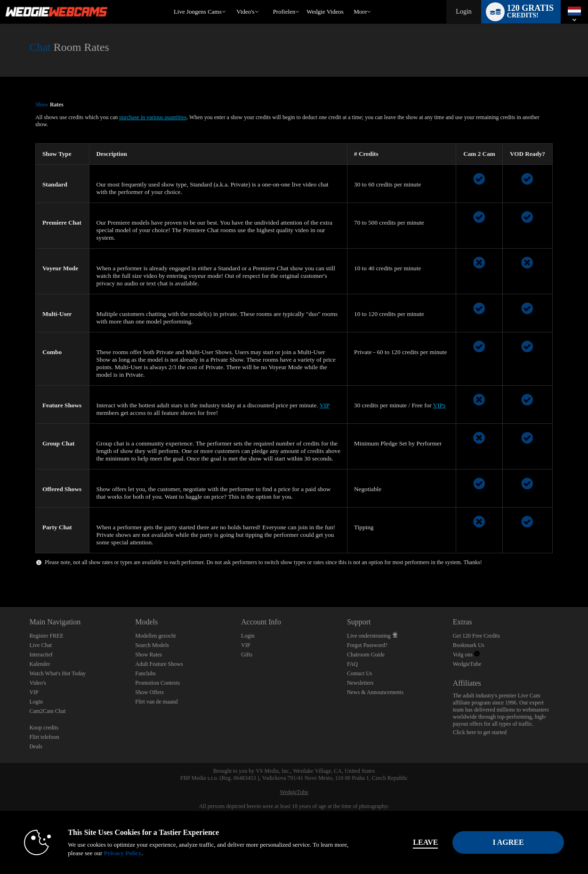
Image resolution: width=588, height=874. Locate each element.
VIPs (439, 405)
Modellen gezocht (155, 636)
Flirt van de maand (156, 702)
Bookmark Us (469, 645)
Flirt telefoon (44, 737)
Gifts (247, 655)
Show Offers (149, 692)
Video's (245, 12)
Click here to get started (480, 732)
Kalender (40, 664)
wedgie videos (325, 12)
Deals (36, 746)
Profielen (284, 12)
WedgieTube (467, 664)
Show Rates (149, 655)
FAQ (352, 664)
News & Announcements (375, 692)
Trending (232, 0)
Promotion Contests (157, 683)
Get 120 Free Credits (476, 636)
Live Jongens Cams (198, 12)
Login (463, 12)
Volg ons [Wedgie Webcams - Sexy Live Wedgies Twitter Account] (466, 655)
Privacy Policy (122, 853)
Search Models (152, 645)
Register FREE (46, 636)
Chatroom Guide (366, 655)
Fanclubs (145, 673)
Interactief (41, 655)
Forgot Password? (367, 645)
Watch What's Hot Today (57, 673)
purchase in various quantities (153, 117)
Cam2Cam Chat (47, 711)
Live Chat (40, 645)
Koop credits (44, 728)
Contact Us (360, 673)
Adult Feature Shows (159, 664)
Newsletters (360, 683)
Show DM (0, 572)
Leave (425, 842)
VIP (325, 405)
